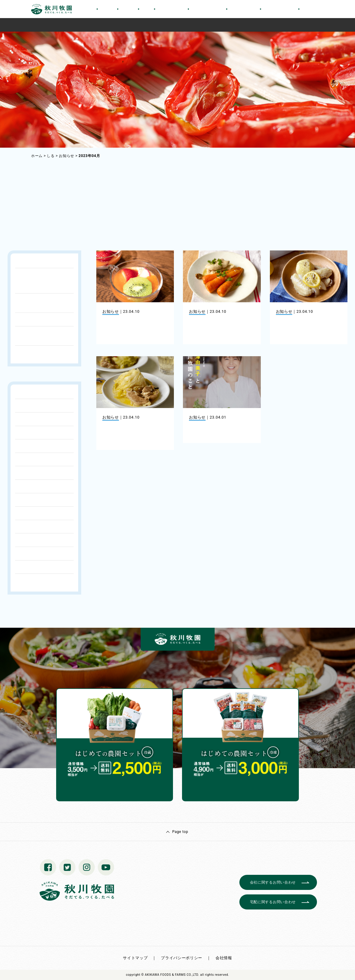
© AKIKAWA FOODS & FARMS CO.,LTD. (170, 975)
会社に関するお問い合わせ (273, 882)
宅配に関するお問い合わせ (273, 902)
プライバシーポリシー (182, 958)
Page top (180, 832)
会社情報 (224, 958)
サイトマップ (135, 958)
